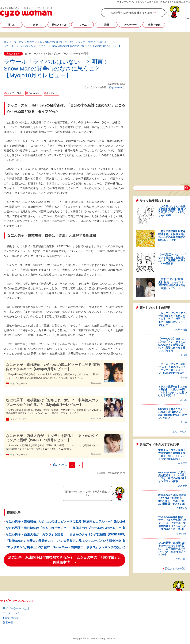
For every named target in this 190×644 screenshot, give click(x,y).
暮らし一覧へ (180, 432)
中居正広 (183, 463)
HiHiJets (52, 93)
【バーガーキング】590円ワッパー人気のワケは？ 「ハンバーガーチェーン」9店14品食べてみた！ (173, 369)
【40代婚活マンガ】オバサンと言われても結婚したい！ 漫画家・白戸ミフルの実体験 (172, 259)
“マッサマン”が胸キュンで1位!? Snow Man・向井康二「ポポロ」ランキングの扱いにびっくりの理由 (76, 547)
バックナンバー (12, 613)
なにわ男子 (181, 559)
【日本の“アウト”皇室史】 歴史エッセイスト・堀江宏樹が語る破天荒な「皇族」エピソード (172, 284)
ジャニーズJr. (15, 93)
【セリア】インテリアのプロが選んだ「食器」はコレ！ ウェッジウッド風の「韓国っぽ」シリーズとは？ (172, 319)
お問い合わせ (11, 618)
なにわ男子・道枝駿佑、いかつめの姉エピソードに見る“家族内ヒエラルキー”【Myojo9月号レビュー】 (53, 367)
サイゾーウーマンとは (16, 608)
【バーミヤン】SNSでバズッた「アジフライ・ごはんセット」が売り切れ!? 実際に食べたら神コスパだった (172, 345)
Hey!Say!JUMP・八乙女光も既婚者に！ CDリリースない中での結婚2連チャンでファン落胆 (173, 477)
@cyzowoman (116, 87)
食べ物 (184, 355)
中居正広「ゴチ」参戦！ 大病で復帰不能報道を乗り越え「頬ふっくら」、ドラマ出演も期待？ (173, 455)
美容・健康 (154, 25)
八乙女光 (183, 486)
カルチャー (130, 25)
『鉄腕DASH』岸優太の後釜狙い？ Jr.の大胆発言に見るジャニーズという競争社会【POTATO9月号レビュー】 (83, 541)
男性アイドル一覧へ (176, 568)
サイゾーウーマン (26, 12)
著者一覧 (8, 623)
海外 (107, 25)
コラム (83, 25)
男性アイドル (59, 25)
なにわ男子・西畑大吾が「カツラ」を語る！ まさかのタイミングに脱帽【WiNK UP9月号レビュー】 (52, 438)
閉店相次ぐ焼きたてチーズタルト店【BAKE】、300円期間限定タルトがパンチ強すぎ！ (173, 413)
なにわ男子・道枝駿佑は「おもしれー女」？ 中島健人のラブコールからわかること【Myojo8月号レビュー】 (52, 402)
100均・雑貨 (181, 330)
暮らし (12, 25)
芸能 (36, 25)
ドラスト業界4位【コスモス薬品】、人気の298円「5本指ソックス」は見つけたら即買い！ (173, 391)
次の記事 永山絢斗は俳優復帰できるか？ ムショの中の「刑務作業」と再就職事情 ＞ (65, 560)
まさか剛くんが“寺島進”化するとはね (131, 13)
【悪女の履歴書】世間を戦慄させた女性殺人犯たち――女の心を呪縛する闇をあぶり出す (172, 236)
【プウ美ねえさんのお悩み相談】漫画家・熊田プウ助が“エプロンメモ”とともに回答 (172, 211)
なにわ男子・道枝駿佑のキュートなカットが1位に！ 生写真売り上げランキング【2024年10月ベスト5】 (172, 549)
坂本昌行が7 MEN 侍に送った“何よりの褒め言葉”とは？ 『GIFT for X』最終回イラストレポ (172, 499)
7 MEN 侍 (182, 508)
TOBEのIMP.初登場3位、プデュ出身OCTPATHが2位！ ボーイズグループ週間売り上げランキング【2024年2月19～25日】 (172, 523)
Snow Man (34, 93)
